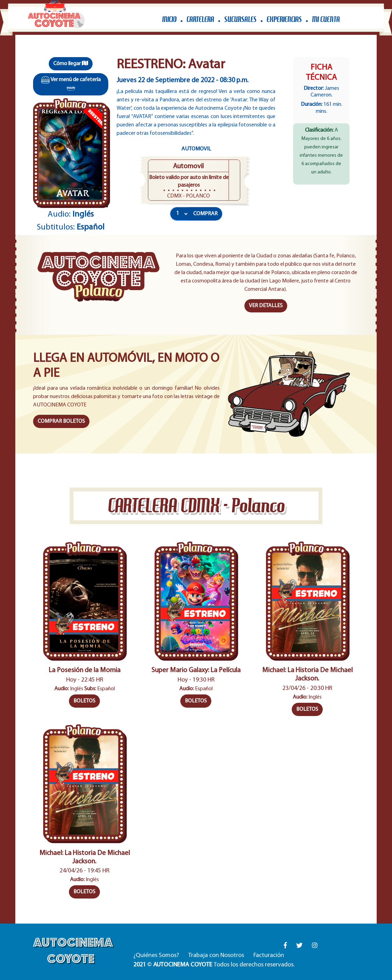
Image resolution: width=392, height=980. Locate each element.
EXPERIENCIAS (284, 19)
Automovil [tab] (196, 149)
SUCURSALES (240, 19)
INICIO (169, 19)
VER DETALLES (266, 306)
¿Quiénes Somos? (156, 955)
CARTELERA (200, 19)
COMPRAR (205, 214)
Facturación (269, 955)
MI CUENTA (326, 19)
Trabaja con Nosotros (216, 955)
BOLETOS (84, 701)
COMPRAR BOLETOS (61, 421)
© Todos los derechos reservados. (214, 965)
